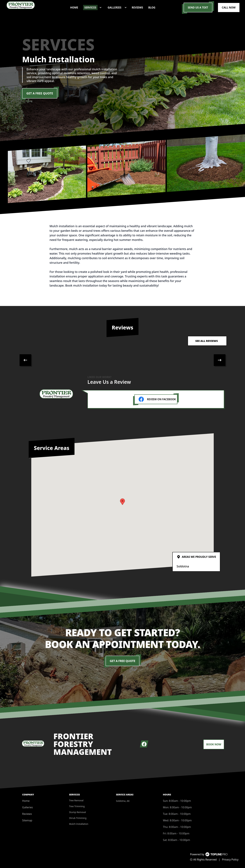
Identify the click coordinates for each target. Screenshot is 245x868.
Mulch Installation (79, 824)
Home (26, 801)
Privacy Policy (230, 860)
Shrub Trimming (78, 818)
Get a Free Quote (40, 93)
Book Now (214, 744)
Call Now (229, 8)
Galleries (27, 807)
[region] (122, 360)
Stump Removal (77, 812)
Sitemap (27, 820)
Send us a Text (198, 8)
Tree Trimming (77, 806)
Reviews (27, 814)
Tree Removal (76, 800)
